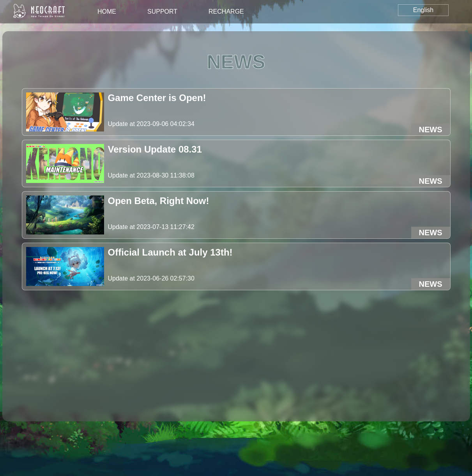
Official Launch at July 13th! (170, 252)
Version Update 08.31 (155, 149)
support (162, 12)
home (107, 12)
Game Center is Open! (157, 98)
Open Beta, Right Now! (159, 201)
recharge (226, 12)
